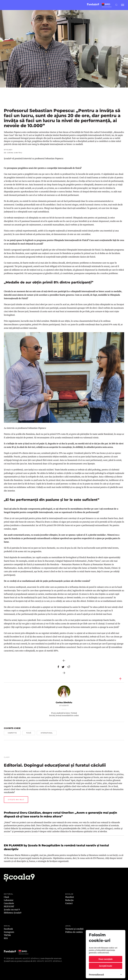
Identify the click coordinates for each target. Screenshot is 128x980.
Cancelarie (9, 903)
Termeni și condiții (74, 929)
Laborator (9, 900)
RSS (6, 938)
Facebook (8, 929)
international (47, 733)
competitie (12, 733)
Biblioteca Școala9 (13, 913)
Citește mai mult (16, 800)
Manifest (70, 897)
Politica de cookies (74, 932)
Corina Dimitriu (64, 702)
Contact (69, 903)
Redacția (69, 900)
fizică (29, 733)
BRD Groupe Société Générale (25, 958)
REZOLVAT (9, 906)
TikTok (7, 935)
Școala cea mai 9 (12, 910)
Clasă (6, 897)
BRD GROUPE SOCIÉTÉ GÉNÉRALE (47, 961)
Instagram (9, 932)
